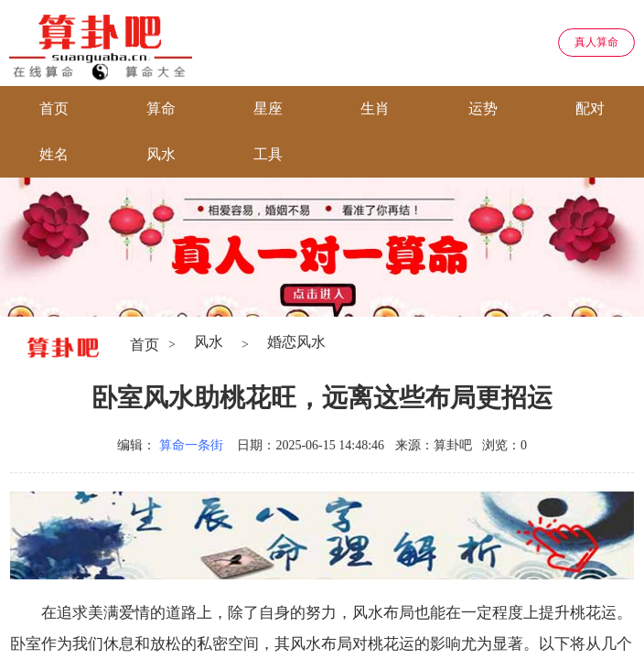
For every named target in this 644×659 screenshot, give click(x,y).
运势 (483, 108)
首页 (54, 108)
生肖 (375, 108)
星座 (268, 108)
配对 (590, 108)
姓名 (54, 154)
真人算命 (596, 42)
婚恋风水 (296, 342)
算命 (161, 108)
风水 (161, 154)
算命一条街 (191, 445)
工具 (268, 154)
